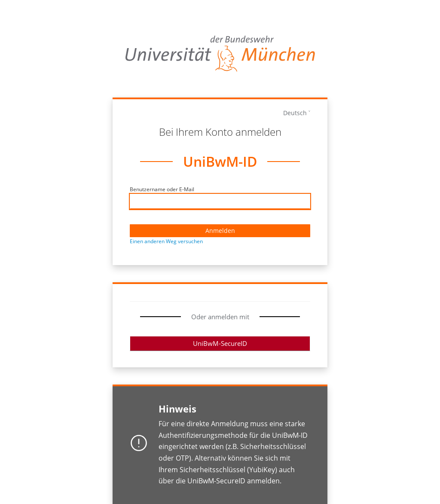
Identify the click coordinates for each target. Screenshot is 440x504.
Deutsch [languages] (295, 113)
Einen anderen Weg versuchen (166, 241)
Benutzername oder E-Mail (162, 189)
